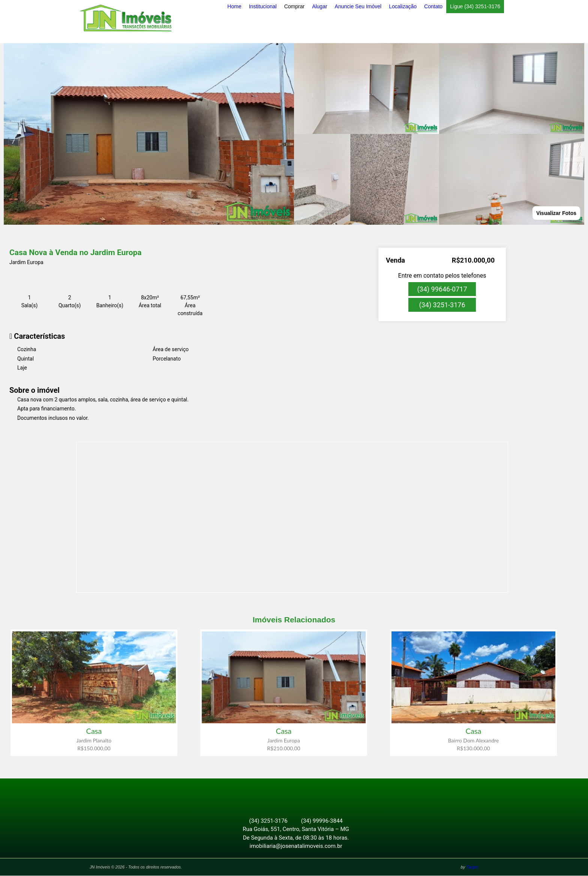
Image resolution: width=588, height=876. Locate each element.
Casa (94, 731)
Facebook (290, 795)
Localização (403, 6)
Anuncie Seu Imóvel (358, 6)
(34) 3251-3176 (442, 305)
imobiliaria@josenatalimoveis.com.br (296, 846)
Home (234, 6)
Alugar (319, 6)
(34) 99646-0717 (442, 289)
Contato (433, 6)
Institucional (263, 6)
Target (472, 867)
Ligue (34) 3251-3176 (475, 6)
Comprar (294, 6)
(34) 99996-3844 (322, 821)
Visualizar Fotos (556, 213)
